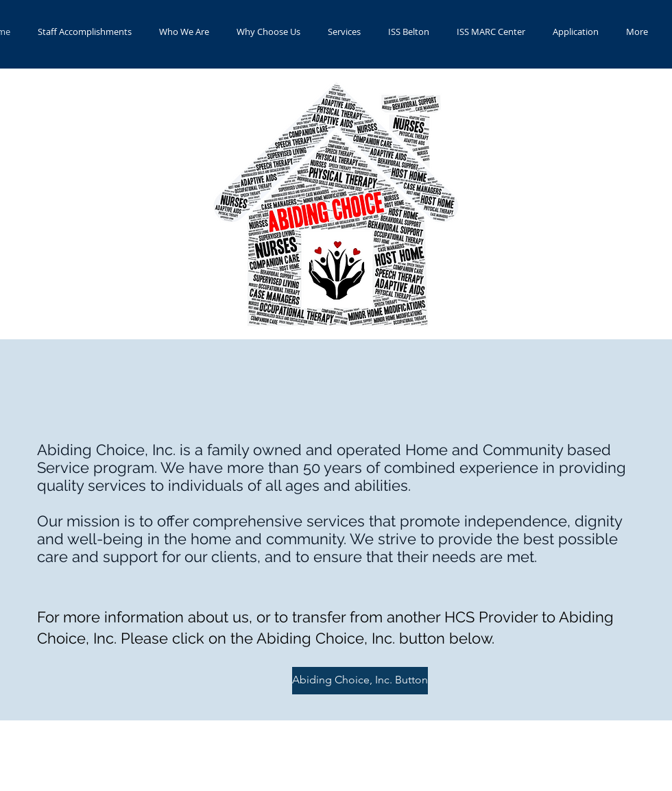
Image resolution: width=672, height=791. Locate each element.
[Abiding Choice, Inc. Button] (360, 681)
